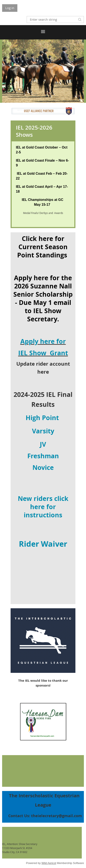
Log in (10, 8)
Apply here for (43, 341)
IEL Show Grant (43, 353)
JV (43, 444)
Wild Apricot (49, 863)
